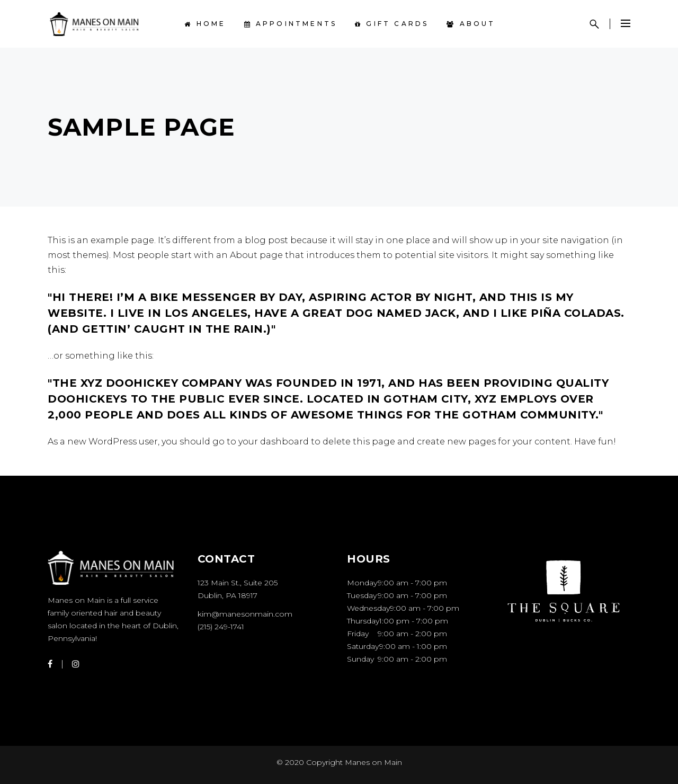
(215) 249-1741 (221, 627)
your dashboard (274, 442)
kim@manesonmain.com (245, 614)
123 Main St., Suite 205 (238, 583)
